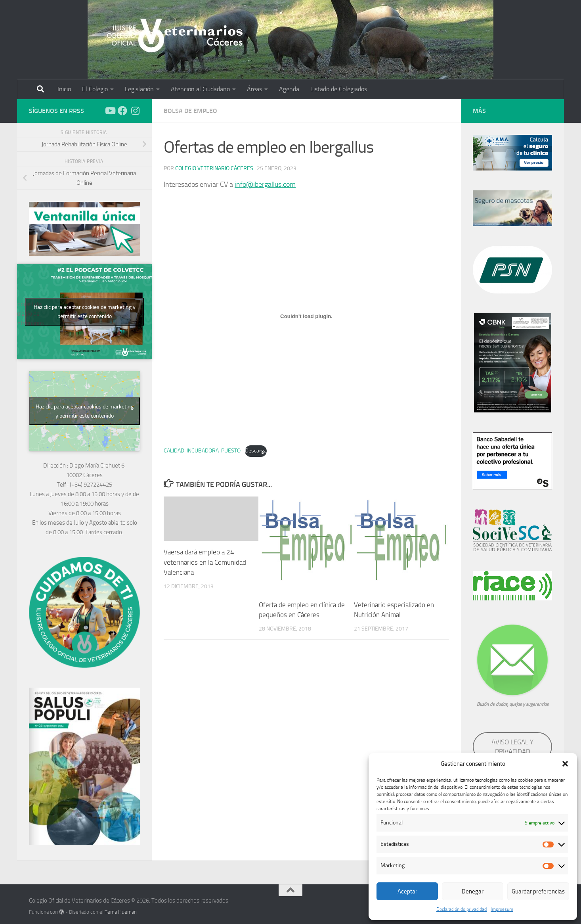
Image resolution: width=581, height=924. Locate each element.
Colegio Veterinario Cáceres (214, 168)
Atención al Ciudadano (200, 89)
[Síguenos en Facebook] (122, 111)
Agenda (289, 89)
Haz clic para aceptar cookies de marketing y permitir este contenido (85, 312)
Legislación (139, 89)
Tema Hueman (121, 912)
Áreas (254, 89)
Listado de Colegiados (339, 89)
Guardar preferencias (538, 891)
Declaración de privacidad (462, 909)
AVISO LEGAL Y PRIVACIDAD (512, 747)
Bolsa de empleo (190, 111)
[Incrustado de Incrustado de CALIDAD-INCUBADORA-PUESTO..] (306, 316)
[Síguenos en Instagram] (135, 111)
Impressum (502, 909)
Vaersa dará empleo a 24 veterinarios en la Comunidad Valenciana (205, 562)
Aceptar (407, 891)
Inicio (64, 89)
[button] (565, 764)
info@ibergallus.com (265, 184)
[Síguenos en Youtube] (110, 111)
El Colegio (95, 89)
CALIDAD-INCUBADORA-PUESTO (202, 451)
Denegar (473, 891)
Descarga (256, 451)
